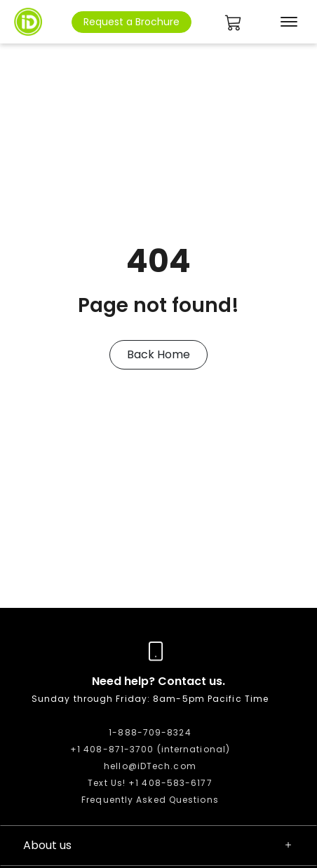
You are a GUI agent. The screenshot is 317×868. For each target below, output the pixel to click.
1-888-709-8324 (150, 732)
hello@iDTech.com (150, 766)
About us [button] (158, 846)
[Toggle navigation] (286, 22)
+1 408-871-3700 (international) (150, 749)
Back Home (158, 354)
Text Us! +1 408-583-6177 (150, 783)
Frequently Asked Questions (150, 800)
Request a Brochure (131, 22)
